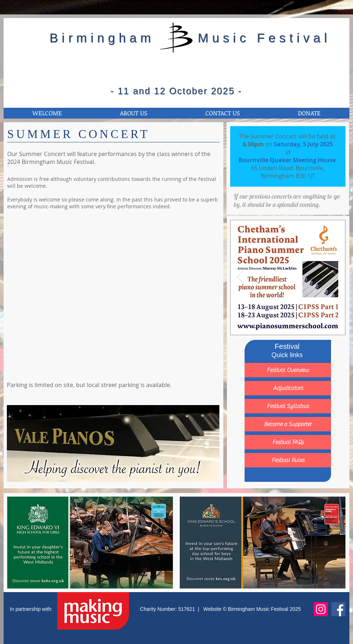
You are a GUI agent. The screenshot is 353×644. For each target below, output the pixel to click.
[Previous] (240, 277)
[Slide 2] (284, 324)
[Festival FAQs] (288, 442)
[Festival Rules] (288, 460)
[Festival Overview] (288, 370)
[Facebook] (338, 609)
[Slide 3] (292, 324)
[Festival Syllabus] (288, 406)
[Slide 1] (275, 324)
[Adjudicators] (288, 388)
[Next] (335, 277)
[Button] (288, 277)
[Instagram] (321, 609)
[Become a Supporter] (288, 424)
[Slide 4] (300, 324)
